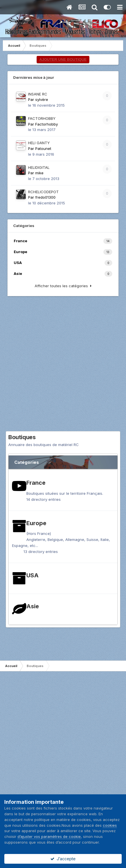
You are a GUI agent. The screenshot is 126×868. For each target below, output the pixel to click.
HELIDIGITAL (39, 167)
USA (33, 575)
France (36, 483)
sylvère (42, 99)
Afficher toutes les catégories (63, 286)
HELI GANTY (39, 143)
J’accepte (63, 859)
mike (39, 173)
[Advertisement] (63, 368)
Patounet (43, 148)
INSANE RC (38, 94)
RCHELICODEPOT (43, 192)
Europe (36, 523)
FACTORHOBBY (42, 118)
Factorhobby (47, 124)
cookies (110, 825)
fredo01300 (45, 197)
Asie (33, 606)
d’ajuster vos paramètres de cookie (49, 836)
